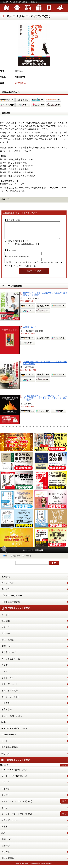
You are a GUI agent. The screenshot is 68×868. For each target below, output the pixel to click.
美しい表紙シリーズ (11, 662)
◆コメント (13, 220)
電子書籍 (15, 559)
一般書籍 (27, 559)
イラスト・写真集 (10, 694)
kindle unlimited (9, 738)
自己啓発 (6, 637)
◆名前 (11, 254)
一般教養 (6, 707)
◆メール (18, 260)
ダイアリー (7, 798)
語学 (4, 726)
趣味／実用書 (8, 643)
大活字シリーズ (9, 656)
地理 (4, 836)
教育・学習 (7, 713)
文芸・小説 (7, 650)
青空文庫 (6, 757)
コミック (6, 675)
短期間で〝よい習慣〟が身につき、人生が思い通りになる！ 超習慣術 (45, 297)
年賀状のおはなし (31, 331)
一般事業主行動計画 (11, 605)
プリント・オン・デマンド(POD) (17, 817)
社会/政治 (6, 624)
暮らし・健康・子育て (12, 719)
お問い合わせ (8, 586)
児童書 (5, 669)
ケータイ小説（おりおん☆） (15, 779)
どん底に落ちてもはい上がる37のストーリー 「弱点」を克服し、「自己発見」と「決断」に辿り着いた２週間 (45, 402)
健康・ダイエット (10, 688)
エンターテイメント (11, 700)
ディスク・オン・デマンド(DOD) (17, 805)
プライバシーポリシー (12, 599)
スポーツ (6, 631)
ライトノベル (8, 681)
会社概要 (6, 593)
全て (6, 559)
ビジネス (6, 618)
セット (5, 745)
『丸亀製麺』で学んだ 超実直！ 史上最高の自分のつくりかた (45, 366)
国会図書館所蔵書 (10, 751)
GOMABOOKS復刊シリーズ (14, 732)
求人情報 (6, 580)
